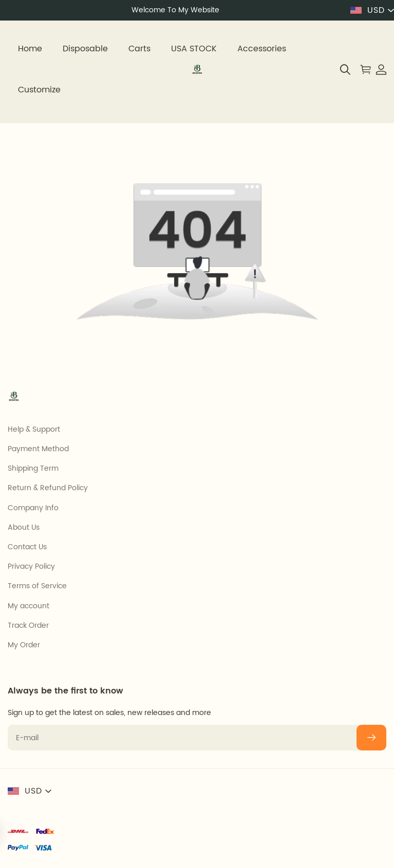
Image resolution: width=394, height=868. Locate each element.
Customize (39, 90)
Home (30, 49)
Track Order (28, 626)
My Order (24, 645)
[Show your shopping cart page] (363, 70)
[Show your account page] (379, 70)
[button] (345, 70)
